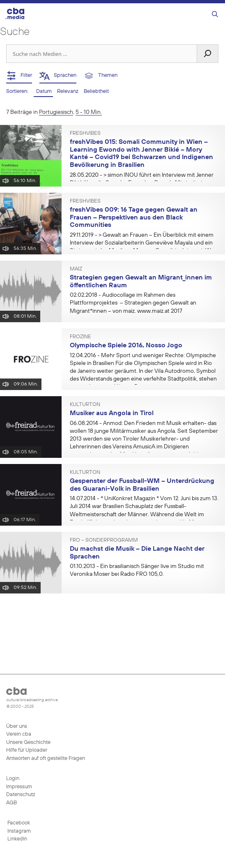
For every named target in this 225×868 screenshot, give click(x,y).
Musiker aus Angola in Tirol (112, 413)
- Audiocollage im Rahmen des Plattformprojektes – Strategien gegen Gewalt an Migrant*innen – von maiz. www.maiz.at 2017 (133, 303)
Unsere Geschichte (28, 742)
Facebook (18, 823)
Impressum (19, 787)
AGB (11, 803)
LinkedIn (17, 839)
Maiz (76, 269)
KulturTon (85, 405)
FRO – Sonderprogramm (104, 540)
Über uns (17, 726)
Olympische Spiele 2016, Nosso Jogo (126, 346)
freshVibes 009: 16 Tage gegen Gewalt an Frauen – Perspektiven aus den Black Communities (134, 218)
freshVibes (85, 134)
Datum (43, 91)
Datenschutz (21, 795)
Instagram (18, 831)
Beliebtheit (96, 91)
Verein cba (19, 734)
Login (13, 779)
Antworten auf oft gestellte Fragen (46, 758)
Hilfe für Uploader (27, 750)
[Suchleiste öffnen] (215, 15)
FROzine (80, 337)
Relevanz (68, 91)
